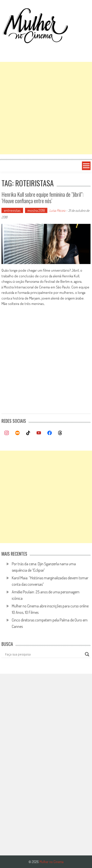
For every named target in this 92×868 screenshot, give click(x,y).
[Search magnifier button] (87, 654)
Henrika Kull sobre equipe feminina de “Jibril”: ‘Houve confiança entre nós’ (43, 197)
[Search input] (44, 654)
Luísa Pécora (57, 210)
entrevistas (12, 210)
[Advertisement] (46, 108)
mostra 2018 (36, 210)
